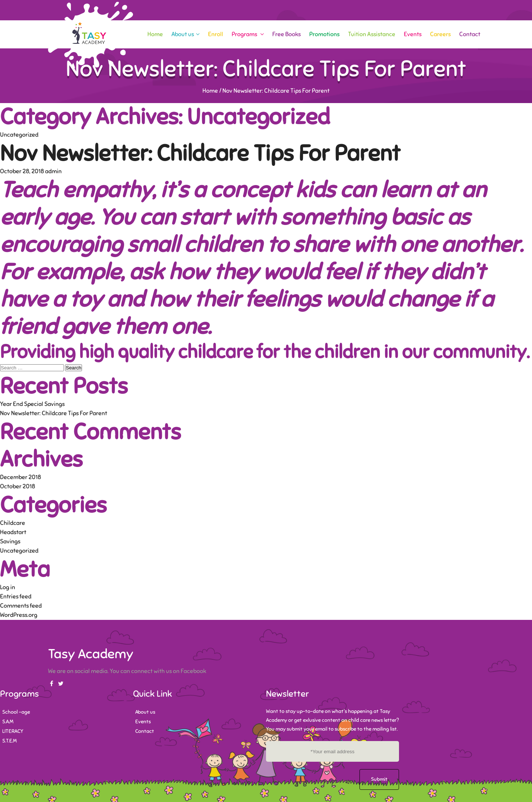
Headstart (13, 532)
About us (185, 34)
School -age (16, 712)
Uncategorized (19, 135)
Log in (8, 587)
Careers (440, 34)
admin (53, 171)
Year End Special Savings (32, 404)
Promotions (324, 34)
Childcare (13, 523)
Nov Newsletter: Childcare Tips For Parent (200, 153)
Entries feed (16, 597)
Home (155, 34)
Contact (470, 34)
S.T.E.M (9, 741)
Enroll (216, 34)
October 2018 (18, 487)
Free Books (287, 34)
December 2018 (21, 477)
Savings (10, 542)
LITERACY (13, 731)
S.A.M (8, 722)
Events (413, 34)
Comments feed (21, 606)
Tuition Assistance (372, 34)
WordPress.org (19, 615)
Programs (248, 34)
